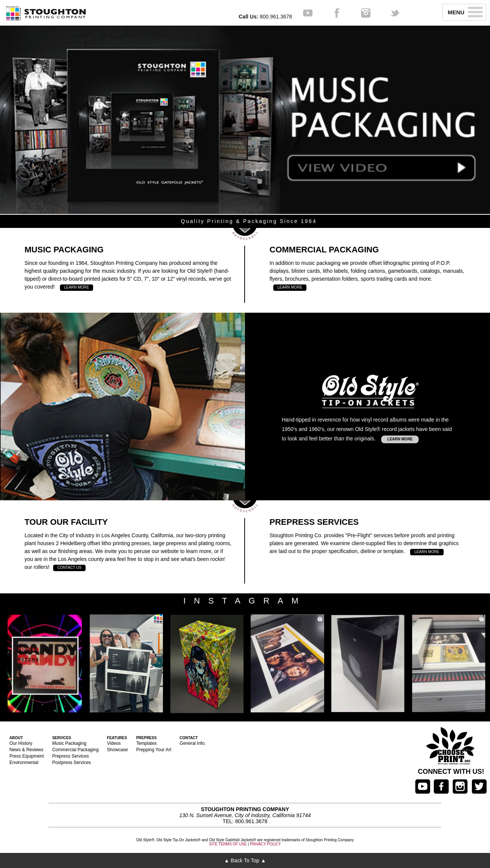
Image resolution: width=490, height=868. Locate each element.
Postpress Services (71, 763)
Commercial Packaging (75, 750)
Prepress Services (70, 756)
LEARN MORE (77, 287)
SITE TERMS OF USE (228, 844)
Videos (114, 743)
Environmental (24, 763)
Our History (21, 743)
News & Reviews (26, 750)
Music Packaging (69, 743)
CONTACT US (69, 568)
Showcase (117, 750)
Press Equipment (27, 756)
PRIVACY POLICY (265, 844)
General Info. (193, 743)
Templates (146, 743)
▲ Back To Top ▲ (245, 860)
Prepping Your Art (154, 750)
